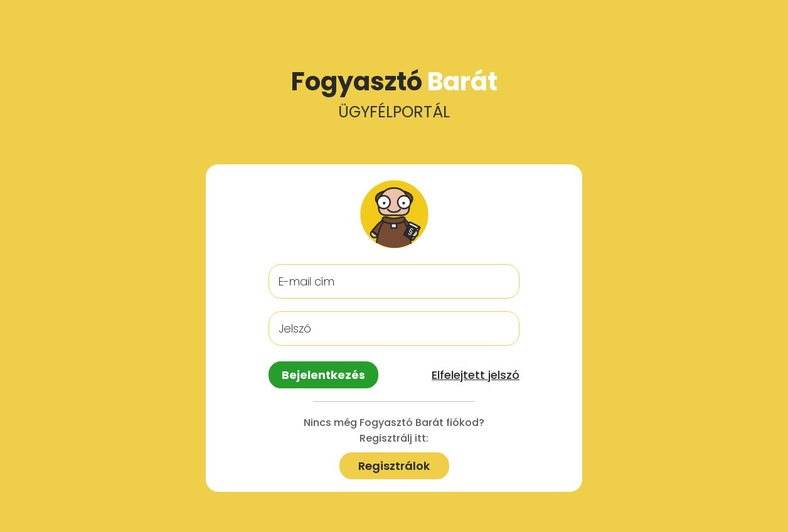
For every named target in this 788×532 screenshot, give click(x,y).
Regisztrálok (394, 466)
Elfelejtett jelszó (476, 375)
